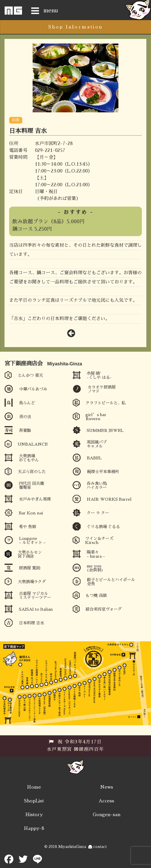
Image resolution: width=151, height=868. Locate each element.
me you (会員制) (95, 568)
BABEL (94, 458)
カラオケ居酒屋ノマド (102, 389)
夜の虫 (25, 417)
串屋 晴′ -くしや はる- (99, 375)
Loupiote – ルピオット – (32, 540)
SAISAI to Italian (36, 609)
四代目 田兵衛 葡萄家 (31, 485)
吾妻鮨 (25, 430)
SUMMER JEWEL (105, 430)
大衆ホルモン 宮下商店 (30, 554)
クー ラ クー (98, 513)
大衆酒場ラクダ (32, 582)
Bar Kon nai (31, 513)
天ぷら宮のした (32, 472)
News (107, 787)
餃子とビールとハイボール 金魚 (111, 582)
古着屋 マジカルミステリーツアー (35, 595)
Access (106, 801)
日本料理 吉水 (31, 623)
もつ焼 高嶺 (96, 595)
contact (98, 847)
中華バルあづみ (33, 389)
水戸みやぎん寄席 (35, 499)
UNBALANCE (33, 444)
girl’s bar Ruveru (96, 417)
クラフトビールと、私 (106, 403)
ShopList (34, 801)
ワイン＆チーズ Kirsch (99, 540)
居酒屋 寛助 (29, 568)
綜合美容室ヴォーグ (104, 609)
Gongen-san (107, 815)
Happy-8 (34, 828)
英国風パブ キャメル (97, 444)
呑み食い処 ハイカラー (97, 485)
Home (34, 787)
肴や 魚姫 (27, 527)
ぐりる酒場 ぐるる (103, 527)
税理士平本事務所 (103, 472)
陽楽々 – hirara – (96, 554)
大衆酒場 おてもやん (29, 458)
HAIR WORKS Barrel (109, 499)
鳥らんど (27, 403)
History (34, 815)
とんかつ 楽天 (30, 375)
